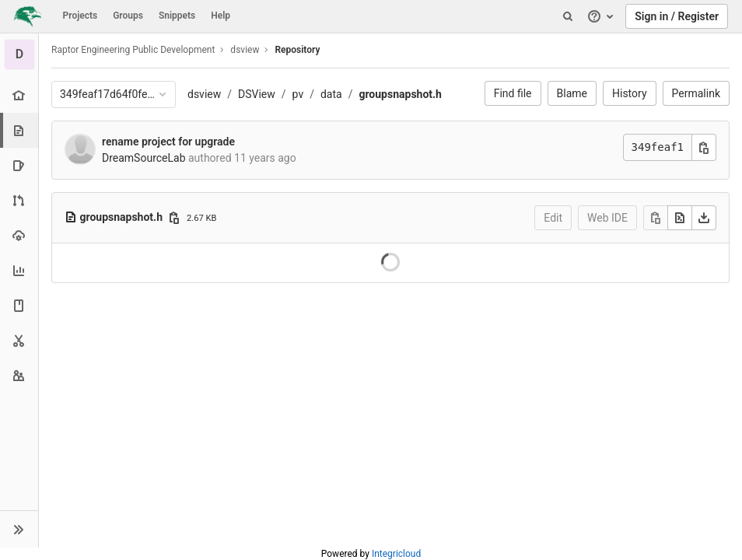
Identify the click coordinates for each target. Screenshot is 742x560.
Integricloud (396, 554)
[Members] (19, 375)
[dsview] (19, 54)
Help (220, 16)
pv (298, 94)
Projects (80, 16)
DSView (257, 94)
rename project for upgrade (168, 142)
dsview (204, 94)
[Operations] (19, 235)
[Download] (704, 218)
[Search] (568, 16)
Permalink (696, 93)
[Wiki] (19, 305)
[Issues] (19, 165)
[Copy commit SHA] (704, 147)
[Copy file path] (174, 218)
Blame (572, 93)
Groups (128, 16)
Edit (553, 218)
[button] (19, 529)
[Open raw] (680, 218)
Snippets (177, 16)
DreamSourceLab (144, 158)
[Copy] (656, 218)
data (331, 94)
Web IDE (607, 218)
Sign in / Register (677, 16)
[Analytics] (19, 270)
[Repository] (21, 130)
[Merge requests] (19, 200)
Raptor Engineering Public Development (133, 50)
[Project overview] (19, 95)
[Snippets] (19, 340)
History (630, 93)
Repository (297, 50)
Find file (513, 93)
